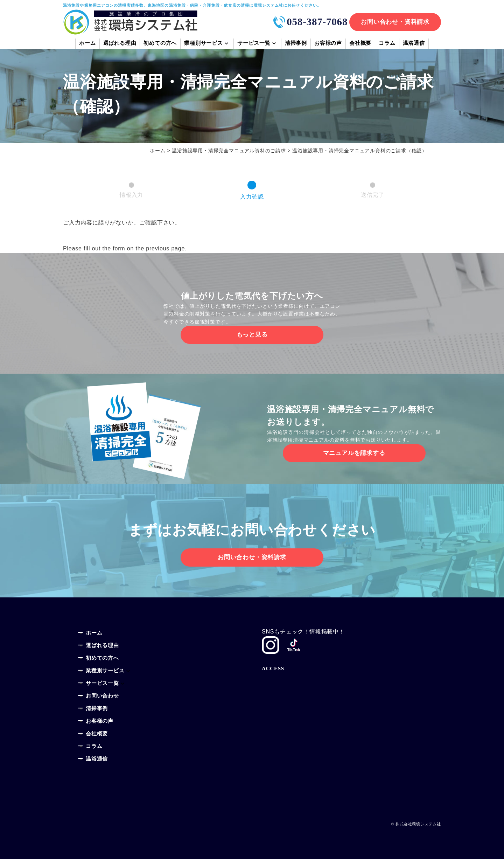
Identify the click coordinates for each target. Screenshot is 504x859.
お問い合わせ (102, 696)
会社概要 (360, 44)
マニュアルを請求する (354, 453)
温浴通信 (414, 44)
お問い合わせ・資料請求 (395, 22)
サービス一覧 (254, 44)
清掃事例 (296, 44)
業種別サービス (204, 44)
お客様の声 (328, 44)
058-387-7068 (317, 22)
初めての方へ (160, 44)
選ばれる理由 (120, 44)
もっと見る (252, 335)
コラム (387, 44)
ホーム (87, 44)
